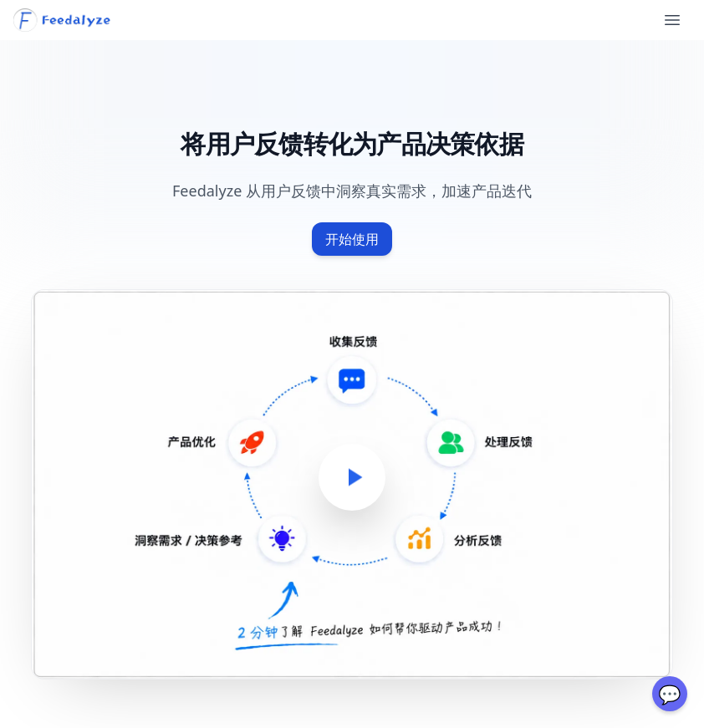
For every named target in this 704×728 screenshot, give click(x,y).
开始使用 (352, 239)
